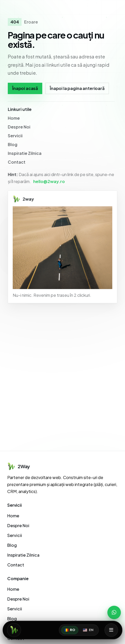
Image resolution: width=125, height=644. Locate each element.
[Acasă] (14, 630)
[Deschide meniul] (111, 630)
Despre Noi (19, 127)
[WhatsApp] (114, 612)
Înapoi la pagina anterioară (77, 88)
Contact (17, 162)
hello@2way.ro (49, 181)
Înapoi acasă (25, 88)
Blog (13, 144)
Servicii (15, 136)
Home (14, 118)
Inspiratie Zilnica (25, 153)
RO (70, 630)
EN (88, 630)
